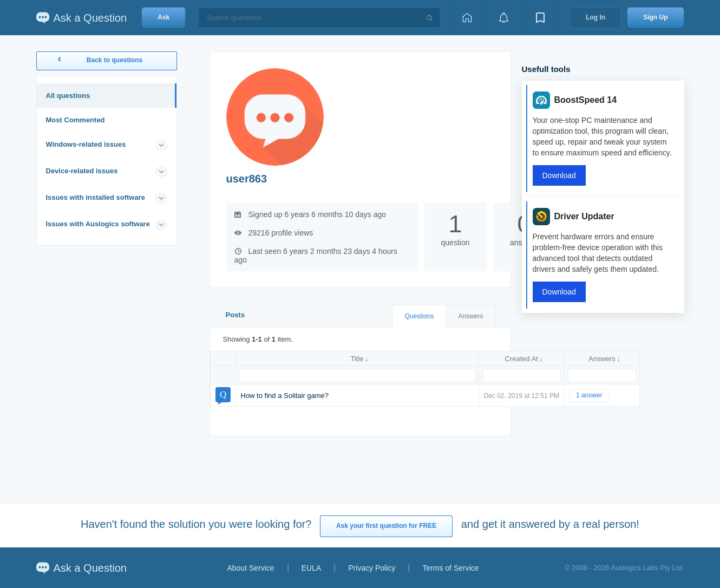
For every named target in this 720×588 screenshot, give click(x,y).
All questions (68, 96)
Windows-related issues (86, 144)
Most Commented (76, 120)
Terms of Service (450, 568)
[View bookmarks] (540, 18)
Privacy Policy (372, 568)
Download (559, 175)
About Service (250, 568)
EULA (312, 568)
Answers (470, 316)
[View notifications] (503, 18)
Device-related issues (82, 171)
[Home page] (467, 18)
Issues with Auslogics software (98, 224)
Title (357, 359)
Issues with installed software (96, 197)
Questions (419, 316)
